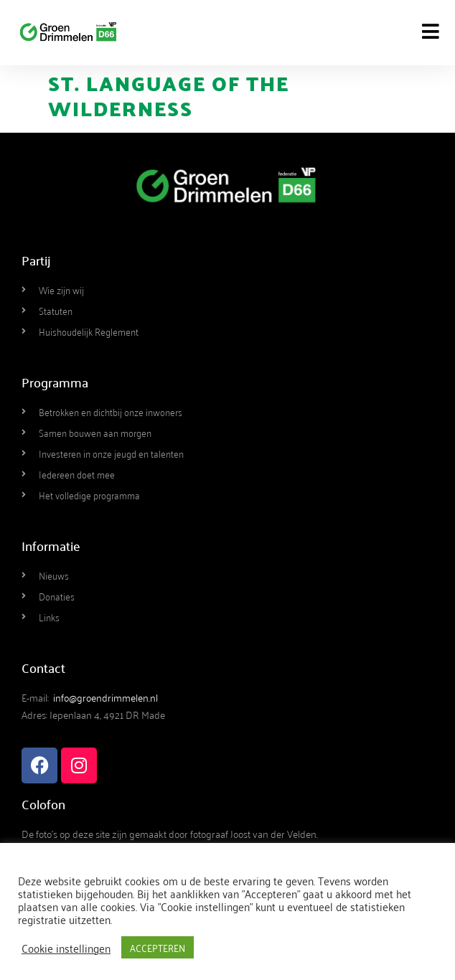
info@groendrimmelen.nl (105, 697)
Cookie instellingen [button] (66, 948)
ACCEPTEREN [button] (158, 947)
